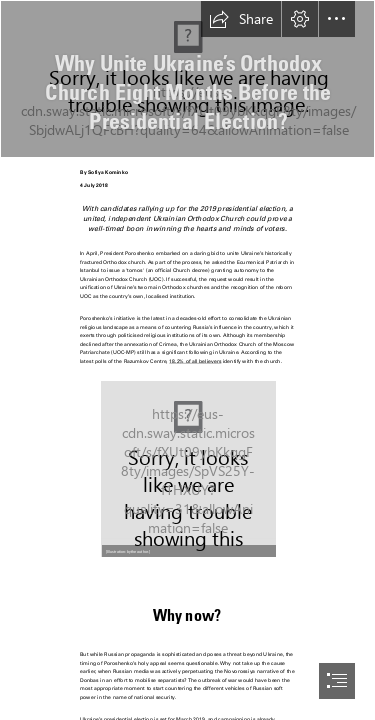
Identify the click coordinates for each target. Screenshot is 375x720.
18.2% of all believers (195, 361)
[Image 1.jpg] (188, 468)
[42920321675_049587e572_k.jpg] (187, 79)
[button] (241, 19)
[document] (187, 360)
